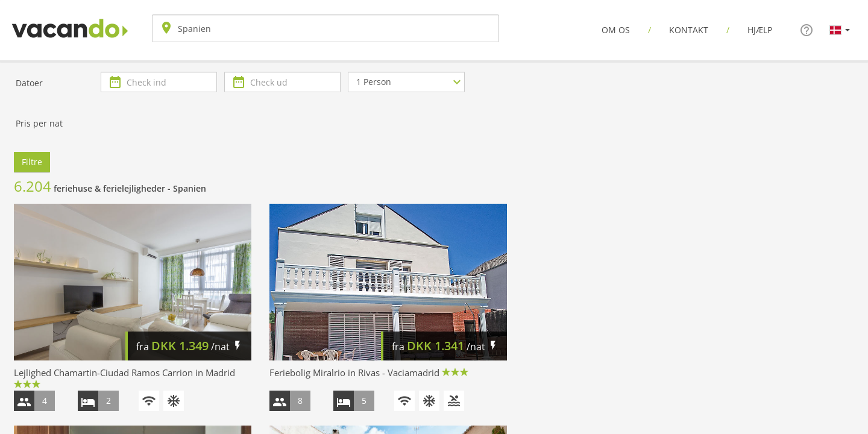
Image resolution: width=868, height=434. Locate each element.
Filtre (32, 162)
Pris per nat (39, 123)
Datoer (29, 83)
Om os (616, 30)
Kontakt (689, 30)
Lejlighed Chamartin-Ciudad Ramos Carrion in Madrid (124, 373)
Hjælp (760, 30)
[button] (840, 30)
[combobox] (325, 28)
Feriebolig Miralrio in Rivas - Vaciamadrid (354, 373)
